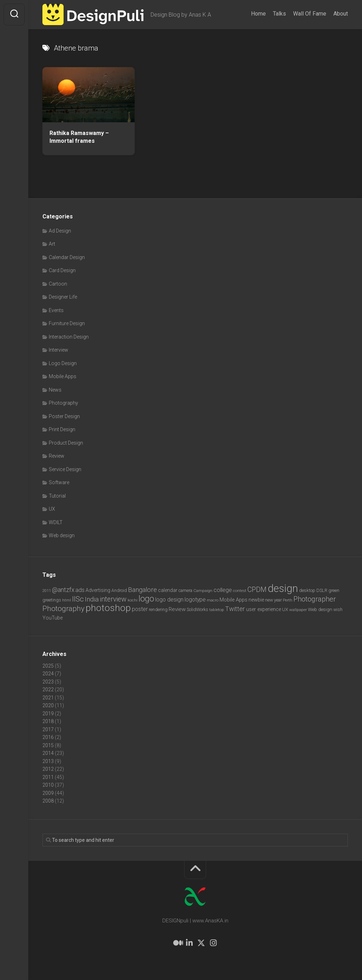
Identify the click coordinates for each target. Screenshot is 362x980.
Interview (59, 350)
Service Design (65, 469)
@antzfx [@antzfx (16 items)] (63, 590)
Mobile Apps (63, 376)
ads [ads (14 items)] (80, 590)
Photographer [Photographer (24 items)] (315, 599)
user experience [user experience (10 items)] (264, 609)
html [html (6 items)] (67, 600)
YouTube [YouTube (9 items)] (52, 618)
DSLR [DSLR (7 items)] (322, 590)
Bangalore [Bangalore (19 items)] (142, 590)
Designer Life (63, 297)
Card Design (62, 270)
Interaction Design (69, 337)
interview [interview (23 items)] (113, 599)
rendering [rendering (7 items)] (158, 609)
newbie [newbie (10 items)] (256, 600)
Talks (279, 14)
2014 (48, 753)
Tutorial (57, 496)
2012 (48, 769)
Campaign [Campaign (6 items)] (203, 591)
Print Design (62, 429)
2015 (48, 745)
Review (57, 456)
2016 (48, 737)
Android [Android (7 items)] (119, 590)
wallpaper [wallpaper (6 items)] (298, 610)
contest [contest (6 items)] (240, 591)
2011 (48, 777)
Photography (63, 403)
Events (56, 310)
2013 (48, 761)
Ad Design (60, 231)
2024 (48, 674)
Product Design (66, 443)
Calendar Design (67, 257)
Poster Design (64, 416)
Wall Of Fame (310, 14)
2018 (48, 721)
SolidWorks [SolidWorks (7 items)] (197, 609)
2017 (48, 729)
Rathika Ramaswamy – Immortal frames (79, 137)
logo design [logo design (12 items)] (169, 600)
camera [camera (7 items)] (185, 590)
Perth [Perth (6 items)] (288, 600)
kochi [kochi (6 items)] (133, 600)
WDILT (56, 522)
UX (52, 509)
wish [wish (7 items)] (338, 609)
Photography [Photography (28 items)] (63, 609)
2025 (48, 666)
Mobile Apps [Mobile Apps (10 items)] (233, 600)
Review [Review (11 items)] (177, 609)
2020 (48, 705)
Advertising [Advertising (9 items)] (98, 590)
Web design (62, 535)
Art (52, 244)
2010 (48, 785)
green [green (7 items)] (334, 590)
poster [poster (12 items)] (140, 609)
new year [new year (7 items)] (273, 600)
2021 (48, 698)
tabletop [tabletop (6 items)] (217, 610)
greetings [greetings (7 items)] (52, 600)
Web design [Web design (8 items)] (320, 609)
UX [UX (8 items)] (285, 609)
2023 (48, 682)
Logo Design (63, 363)
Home (258, 14)
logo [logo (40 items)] (146, 599)
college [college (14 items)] (223, 590)
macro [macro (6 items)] (213, 600)
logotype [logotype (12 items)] (195, 600)
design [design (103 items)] (283, 588)
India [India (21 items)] (92, 599)
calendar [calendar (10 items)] (168, 590)
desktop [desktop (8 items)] (307, 590)
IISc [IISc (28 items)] (78, 599)
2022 (48, 689)
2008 (48, 801)
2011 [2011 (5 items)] (47, 591)
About (341, 14)
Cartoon (58, 284)
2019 (48, 714)
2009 (48, 793)
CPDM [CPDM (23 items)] (257, 590)
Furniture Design (67, 323)
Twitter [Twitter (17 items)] (235, 609)
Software (59, 482)
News (55, 390)
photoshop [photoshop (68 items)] (108, 608)
